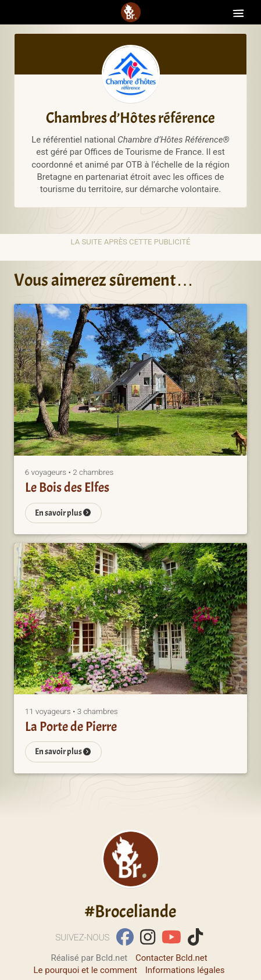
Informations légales (185, 970)
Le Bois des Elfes (67, 487)
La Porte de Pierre (71, 727)
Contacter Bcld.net (171, 958)
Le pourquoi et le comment (85, 970)
